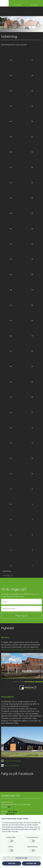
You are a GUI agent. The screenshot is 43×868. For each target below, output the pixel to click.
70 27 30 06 (12, 812)
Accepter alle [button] (31, 863)
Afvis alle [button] (12, 863)
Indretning (7, 571)
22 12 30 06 (11, 814)
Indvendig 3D (8, 576)
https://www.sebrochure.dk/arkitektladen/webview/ (22, 649)
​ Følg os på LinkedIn (10, 765)
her (9, 807)
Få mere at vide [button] (22, 858)
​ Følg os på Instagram (11, 761)
